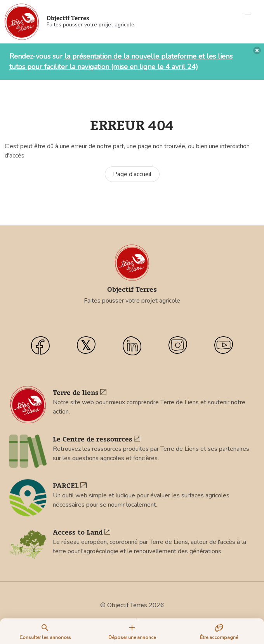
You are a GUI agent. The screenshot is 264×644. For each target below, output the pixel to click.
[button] (248, 16)
